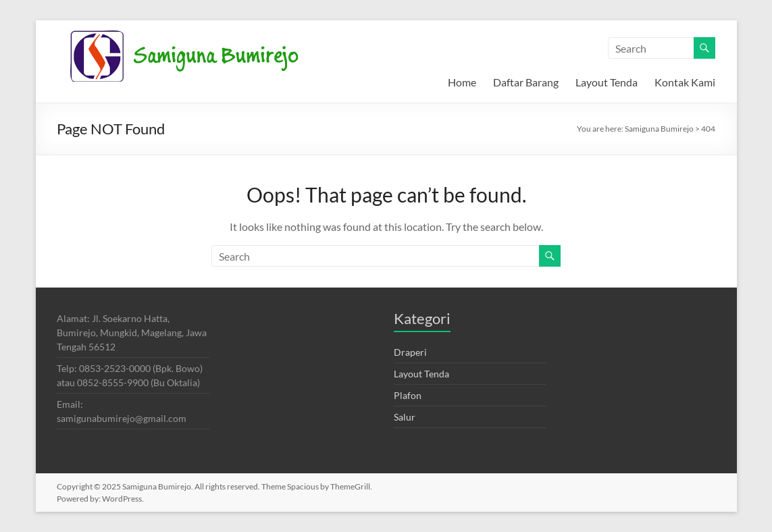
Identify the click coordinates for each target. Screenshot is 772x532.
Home (462, 82)
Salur (405, 417)
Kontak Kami (685, 82)
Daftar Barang (526, 82)
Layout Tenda (607, 82)
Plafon (408, 395)
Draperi (410, 352)
